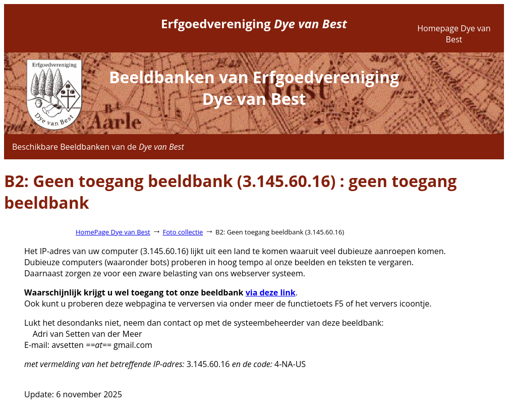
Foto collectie (183, 232)
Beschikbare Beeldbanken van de (98, 147)
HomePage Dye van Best (113, 232)
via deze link (271, 292)
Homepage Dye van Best (454, 34)
